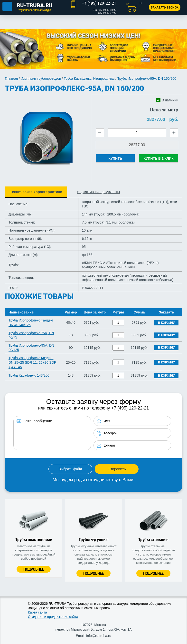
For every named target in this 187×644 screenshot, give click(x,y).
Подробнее (34, 569)
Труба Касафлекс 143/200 (29, 375)
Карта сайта (37, 612)
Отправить (117, 469)
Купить (115, 158)
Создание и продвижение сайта (53, 617)
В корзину (166, 323)
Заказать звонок (165, 7)
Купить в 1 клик (159, 158)
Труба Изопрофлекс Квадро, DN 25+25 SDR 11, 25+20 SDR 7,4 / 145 (33, 362)
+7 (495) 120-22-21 (130, 408)
